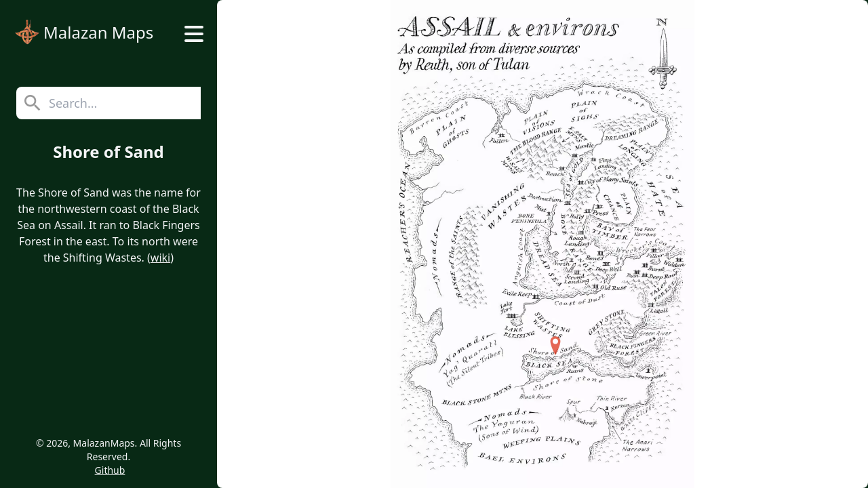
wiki (160, 258)
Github (110, 470)
